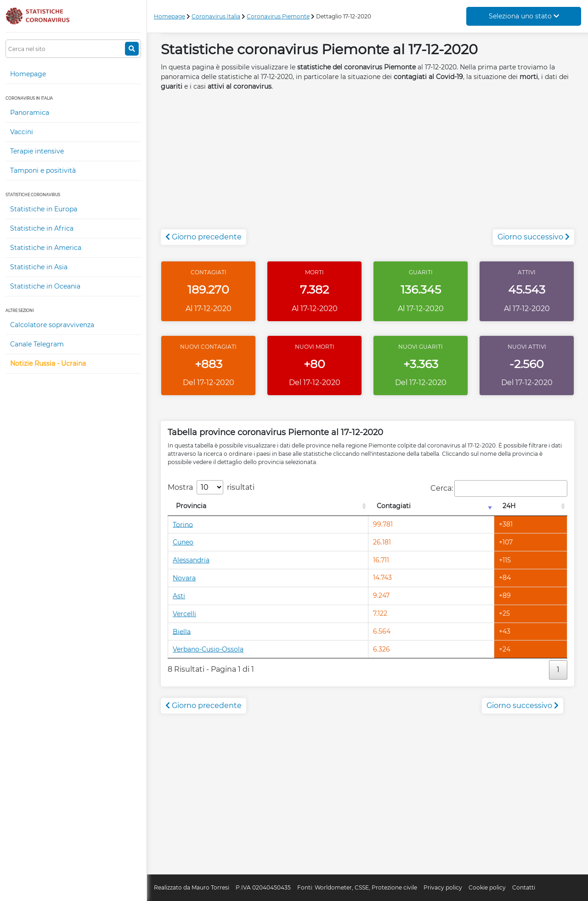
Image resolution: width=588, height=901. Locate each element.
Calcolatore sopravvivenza (52, 325)
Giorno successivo (534, 237)
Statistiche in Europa (44, 209)
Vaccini (22, 132)
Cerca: (499, 488)
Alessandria (191, 560)
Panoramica (30, 113)
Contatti (524, 887)
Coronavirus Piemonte (278, 16)
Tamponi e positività (43, 170)
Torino (183, 524)
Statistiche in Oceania (45, 286)
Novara (184, 578)
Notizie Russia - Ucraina (48, 363)
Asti (179, 596)
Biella (182, 631)
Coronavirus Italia (216, 16)
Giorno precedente (204, 237)
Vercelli (184, 614)
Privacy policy (443, 887)
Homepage (28, 74)
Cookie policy (487, 887)
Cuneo (183, 542)
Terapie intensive (37, 151)
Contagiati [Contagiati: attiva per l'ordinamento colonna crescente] (394, 506)
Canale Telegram (37, 344)
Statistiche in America (46, 248)
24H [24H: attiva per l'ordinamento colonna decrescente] (509, 506)
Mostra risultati (211, 487)
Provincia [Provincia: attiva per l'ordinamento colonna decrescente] (191, 506)
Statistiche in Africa (42, 228)
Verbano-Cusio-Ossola (208, 649)
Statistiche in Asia (39, 267)
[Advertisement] (367, 165)
